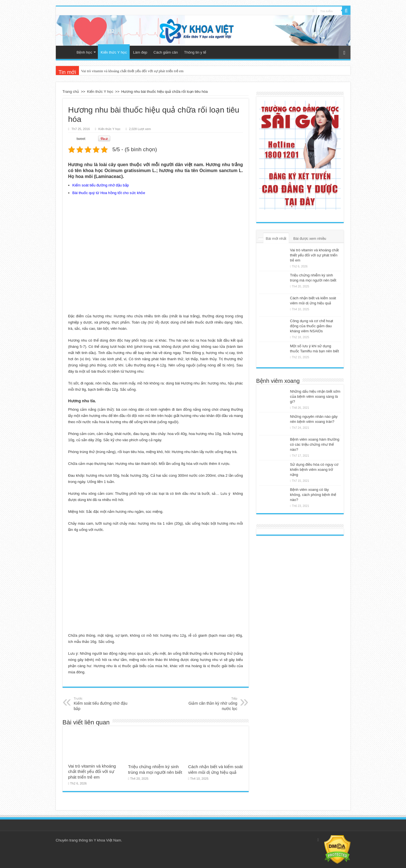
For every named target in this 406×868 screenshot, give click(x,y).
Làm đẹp (140, 52)
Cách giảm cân (166, 52)
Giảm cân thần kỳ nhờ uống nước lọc (208, 704)
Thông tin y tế (195, 52)
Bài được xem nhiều (310, 239)
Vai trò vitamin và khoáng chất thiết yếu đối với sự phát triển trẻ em (132, 71)
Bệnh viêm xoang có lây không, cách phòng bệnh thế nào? (313, 495)
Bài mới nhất (276, 239)
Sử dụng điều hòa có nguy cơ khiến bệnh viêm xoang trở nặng (314, 470)
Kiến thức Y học (114, 52)
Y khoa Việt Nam (107, 840)
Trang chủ (66, 52)
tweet (81, 139)
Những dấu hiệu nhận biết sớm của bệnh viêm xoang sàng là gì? (315, 396)
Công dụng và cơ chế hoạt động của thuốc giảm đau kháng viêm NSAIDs (312, 326)
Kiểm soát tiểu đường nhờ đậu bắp (101, 185)
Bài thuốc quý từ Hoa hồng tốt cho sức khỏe (109, 193)
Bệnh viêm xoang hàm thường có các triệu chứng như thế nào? (315, 444)
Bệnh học (84, 52)
